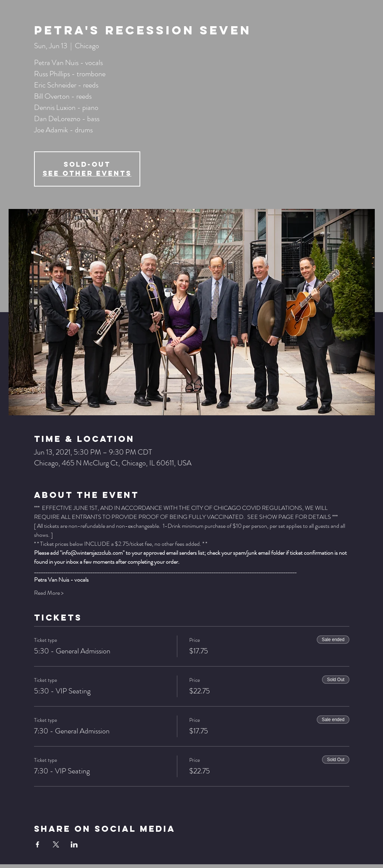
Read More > (49, 593)
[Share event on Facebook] (38, 844)
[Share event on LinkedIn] (74, 844)
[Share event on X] (56, 844)
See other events (87, 173)
